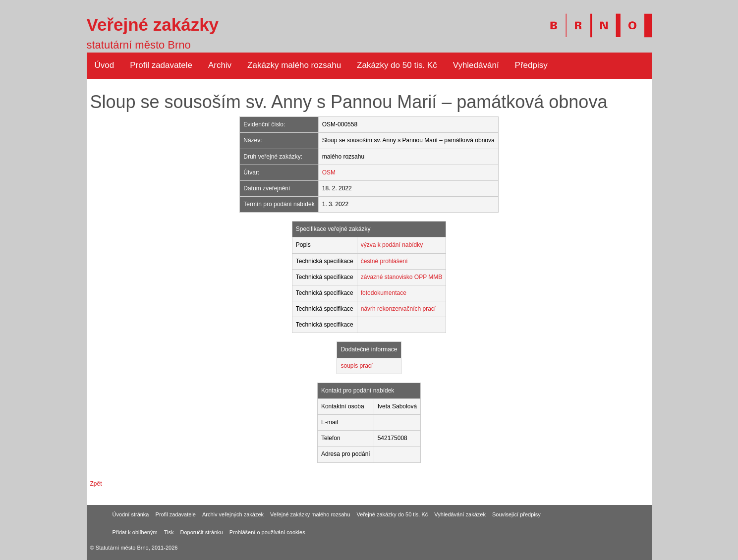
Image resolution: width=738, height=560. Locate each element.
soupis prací (357, 366)
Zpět (96, 484)
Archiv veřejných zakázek (233, 514)
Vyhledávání (476, 65)
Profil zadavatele (161, 65)
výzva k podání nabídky (392, 245)
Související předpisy (516, 514)
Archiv (220, 65)
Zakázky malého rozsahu (294, 65)
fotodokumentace (384, 293)
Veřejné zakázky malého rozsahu (310, 514)
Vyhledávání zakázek (460, 514)
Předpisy (531, 65)
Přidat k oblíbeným (135, 532)
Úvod (105, 65)
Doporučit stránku (202, 532)
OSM (329, 172)
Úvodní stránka (131, 514)
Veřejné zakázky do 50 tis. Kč (393, 514)
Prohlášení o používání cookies (267, 532)
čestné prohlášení (384, 261)
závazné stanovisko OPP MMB (402, 277)
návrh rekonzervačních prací (398, 309)
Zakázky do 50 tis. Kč (397, 65)
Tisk (169, 532)
